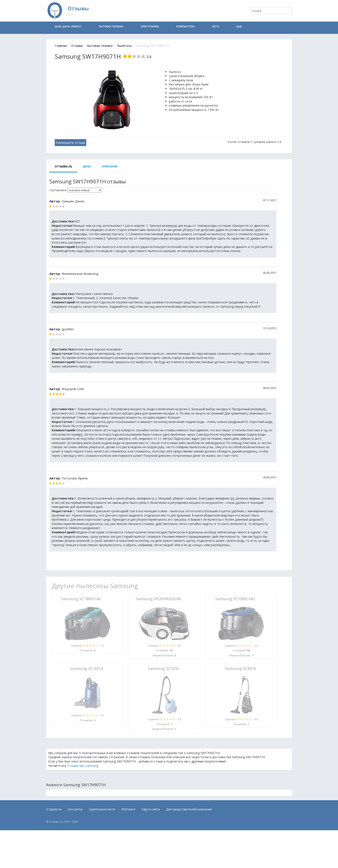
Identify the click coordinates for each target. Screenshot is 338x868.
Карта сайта (151, 809)
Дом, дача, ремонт (68, 26)
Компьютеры (186, 26)
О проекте (54, 809)
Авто (216, 26)
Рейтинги (128, 809)
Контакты (75, 809)
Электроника (150, 26)
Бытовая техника (111, 26)
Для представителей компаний (189, 809)
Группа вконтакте (102, 809)
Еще (239, 26)
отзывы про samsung (83, 766)
